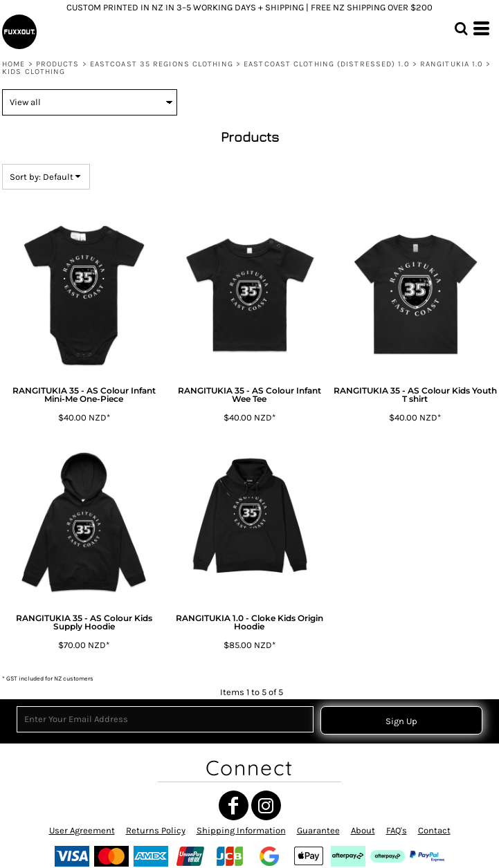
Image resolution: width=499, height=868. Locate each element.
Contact (434, 830)
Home (13, 64)
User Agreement (82, 830)
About (363, 830)
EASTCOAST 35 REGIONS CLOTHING (162, 64)
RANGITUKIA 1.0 (452, 64)
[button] (461, 28)
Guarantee (318, 830)
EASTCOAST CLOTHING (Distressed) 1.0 (327, 64)
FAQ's (397, 830)
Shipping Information (241, 830)
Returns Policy (156, 830)
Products (58, 64)
